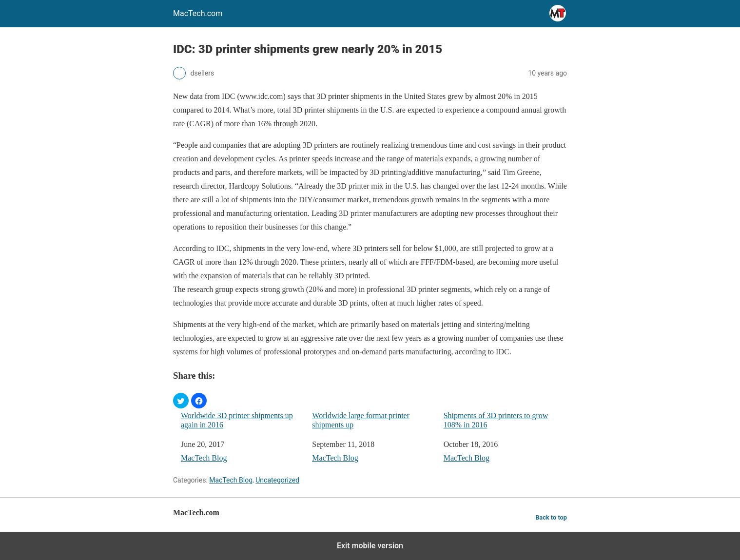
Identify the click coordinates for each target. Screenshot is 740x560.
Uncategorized (277, 480)
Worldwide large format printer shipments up (361, 420)
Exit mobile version (370, 546)
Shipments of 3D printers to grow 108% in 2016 (496, 420)
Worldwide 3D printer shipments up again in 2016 (237, 420)
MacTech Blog (204, 458)
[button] (181, 401)
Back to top (551, 517)
